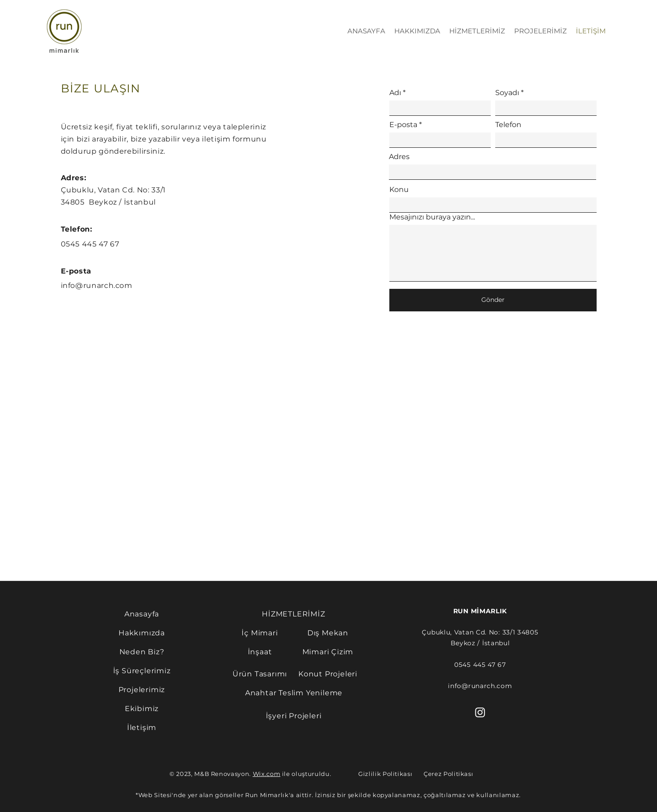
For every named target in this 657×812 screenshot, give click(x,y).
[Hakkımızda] (142, 633)
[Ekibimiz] (142, 708)
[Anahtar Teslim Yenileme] (294, 693)
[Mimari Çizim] (328, 652)
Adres (399, 157)
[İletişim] (142, 727)
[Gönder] (493, 300)
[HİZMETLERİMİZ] (294, 614)
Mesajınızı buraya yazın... (432, 217)
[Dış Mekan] (328, 633)
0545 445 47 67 (90, 244)
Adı (395, 93)
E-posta (403, 125)
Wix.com (267, 774)
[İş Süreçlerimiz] (142, 671)
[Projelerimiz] (142, 689)
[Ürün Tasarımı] (260, 674)
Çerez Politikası (448, 774)
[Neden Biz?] (142, 652)
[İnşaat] (260, 652)
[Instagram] (480, 712)
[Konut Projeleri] (328, 674)
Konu (399, 190)
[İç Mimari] (260, 633)
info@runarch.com (97, 285)
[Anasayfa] (142, 614)
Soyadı (507, 93)
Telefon (508, 125)
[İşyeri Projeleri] (294, 716)
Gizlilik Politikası (385, 774)
